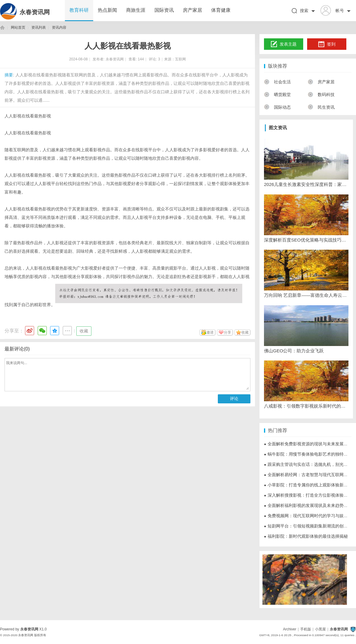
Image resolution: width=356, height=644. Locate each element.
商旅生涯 (136, 10)
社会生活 (277, 82)
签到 (327, 44)
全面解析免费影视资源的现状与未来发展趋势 (308, 444)
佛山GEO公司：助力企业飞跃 (294, 351)
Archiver (290, 629)
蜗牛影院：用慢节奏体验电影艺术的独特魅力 (308, 454)
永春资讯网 (35, 12)
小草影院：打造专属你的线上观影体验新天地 (308, 485)
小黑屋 (320, 629)
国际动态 (277, 107)
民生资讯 (321, 107)
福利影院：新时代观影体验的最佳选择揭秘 (306, 536)
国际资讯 (164, 10)
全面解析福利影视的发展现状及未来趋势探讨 (308, 505)
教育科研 (79, 10)
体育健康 (221, 10)
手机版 (306, 629)
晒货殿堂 (277, 95)
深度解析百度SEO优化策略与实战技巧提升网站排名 (306, 240)
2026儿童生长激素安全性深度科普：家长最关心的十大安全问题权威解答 (306, 184)
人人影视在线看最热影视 (28, 116)
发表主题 (284, 44)
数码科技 (321, 95)
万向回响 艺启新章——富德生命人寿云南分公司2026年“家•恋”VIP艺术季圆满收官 (306, 295)
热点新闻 (107, 10)
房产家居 (192, 10)
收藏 (84, 331)
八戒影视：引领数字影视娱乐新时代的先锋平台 (306, 406)
